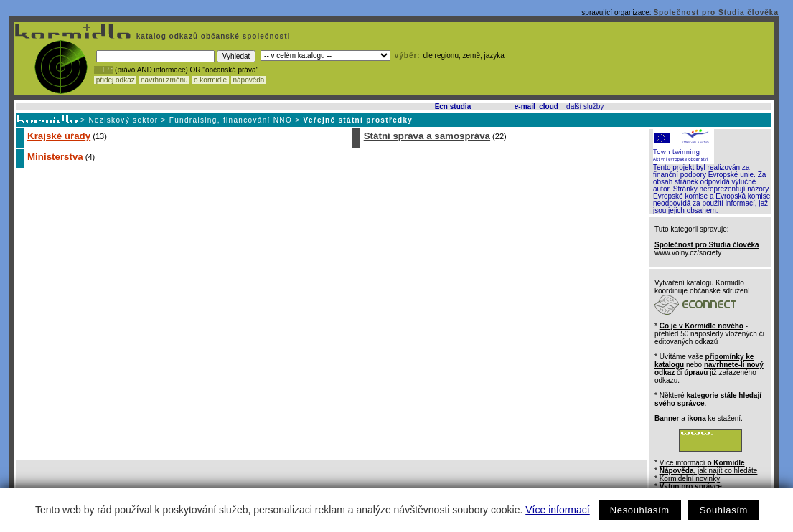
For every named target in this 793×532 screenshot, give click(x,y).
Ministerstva (55, 157)
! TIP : (103, 70)
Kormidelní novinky (690, 479)
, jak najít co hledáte (709, 471)
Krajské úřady (59, 136)
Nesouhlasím (640, 510)
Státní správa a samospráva (427, 136)
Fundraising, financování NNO (231, 120)
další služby (585, 106)
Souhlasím (724, 510)
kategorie (702, 395)
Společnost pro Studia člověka (716, 13)
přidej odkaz (115, 80)
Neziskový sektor (123, 120)
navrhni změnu (164, 80)
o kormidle (210, 80)
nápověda (249, 80)
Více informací (557, 510)
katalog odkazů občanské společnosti (212, 36)
